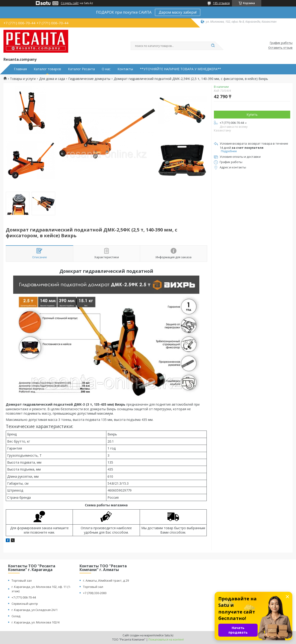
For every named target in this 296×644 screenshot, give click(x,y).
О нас (106, 69)
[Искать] (213, 46)
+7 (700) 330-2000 (95, 593)
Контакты (125, 69)
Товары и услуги (23, 79)
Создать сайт (70, 3)
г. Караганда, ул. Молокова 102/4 (35, 622)
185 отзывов (221, 3)
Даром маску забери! (178, 12)
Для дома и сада (52, 79)
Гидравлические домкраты (89, 79)
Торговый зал (22, 580)
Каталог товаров (47, 69)
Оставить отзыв (280, 48)
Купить (252, 114)
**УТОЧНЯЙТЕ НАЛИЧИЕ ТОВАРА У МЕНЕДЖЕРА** (180, 69)
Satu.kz (169, 635)
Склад (16, 616)
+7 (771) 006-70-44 (24, 597)
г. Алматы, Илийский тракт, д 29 (106, 580)
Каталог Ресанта (81, 69)
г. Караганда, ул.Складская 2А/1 (35, 610)
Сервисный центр (25, 604)
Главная (20, 69)
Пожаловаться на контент (166, 639)
